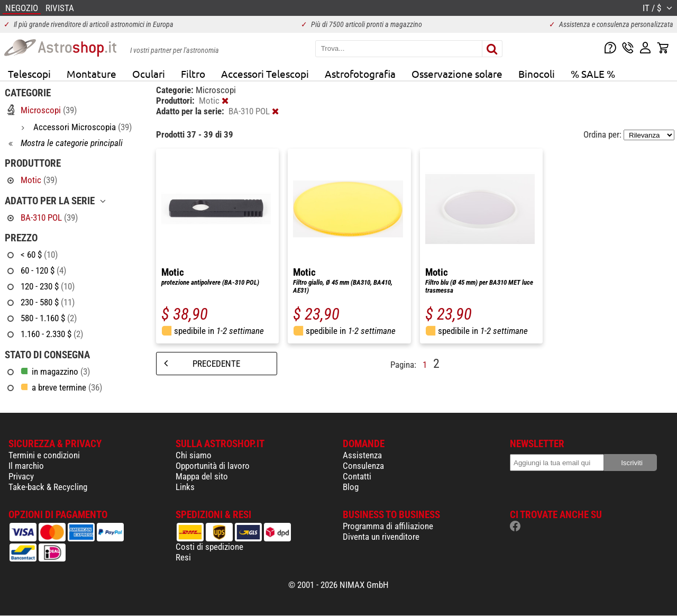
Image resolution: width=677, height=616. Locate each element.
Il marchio (26, 466)
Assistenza (362, 455)
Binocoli (537, 74)
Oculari (149, 74)
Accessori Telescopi (265, 74)
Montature (92, 74)
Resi (183, 557)
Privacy (21, 476)
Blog (351, 487)
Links (185, 487)
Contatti (357, 476)
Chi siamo (194, 455)
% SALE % (593, 74)
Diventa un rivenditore (381, 537)
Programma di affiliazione (388, 526)
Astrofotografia (360, 74)
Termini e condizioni (44, 455)
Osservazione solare (457, 74)
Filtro (193, 74)
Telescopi (29, 74)
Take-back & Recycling (48, 487)
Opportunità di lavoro (213, 466)
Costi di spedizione (209, 547)
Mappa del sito (202, 476)
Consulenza (363, 466)
